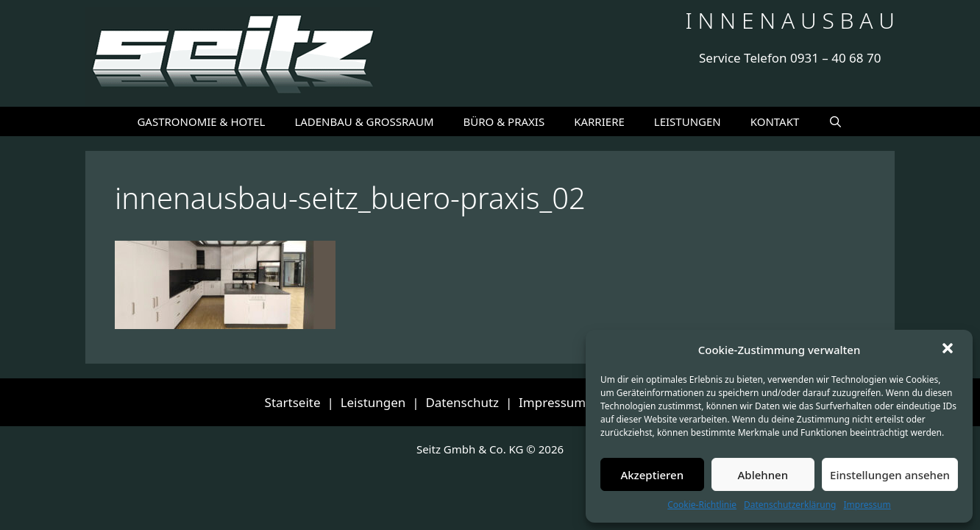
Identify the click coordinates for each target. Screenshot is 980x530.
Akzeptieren (652, 475)
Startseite (293, 402)
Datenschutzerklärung (790, 505)
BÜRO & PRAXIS (504, 121)
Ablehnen (763, 475)
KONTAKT (775, 121)
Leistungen (373, 402)
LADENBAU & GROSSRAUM (364, 121)
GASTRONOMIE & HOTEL (201, 121)
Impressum (867, 505)
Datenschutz (462, 402)
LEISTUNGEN (688, 121)
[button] (949, 350)
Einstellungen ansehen (890, 475)
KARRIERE (599, 121)
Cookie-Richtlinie (702, 505)
